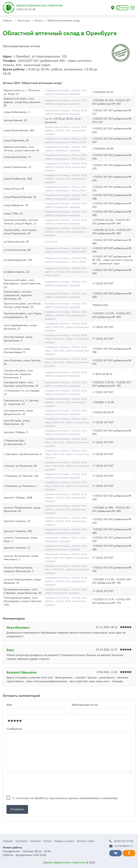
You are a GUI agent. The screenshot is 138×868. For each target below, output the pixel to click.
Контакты (21, 841)
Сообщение (14, 729)
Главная (7, 21)
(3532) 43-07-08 (121, 841)
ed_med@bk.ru (121, 846)
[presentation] (34, 784)
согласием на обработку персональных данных (47, 798)
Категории (24, 21)
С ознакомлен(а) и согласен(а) (65, 798)
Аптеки (39, 21)
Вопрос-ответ (86, 841)
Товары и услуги (64, 841)
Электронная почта (85, 705)
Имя (9, 705)
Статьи (47, 841)
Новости (35, 841)
